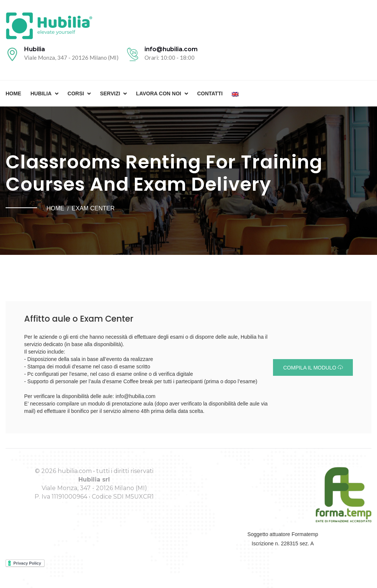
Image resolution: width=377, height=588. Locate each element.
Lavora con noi (158, 93)
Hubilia (41, 93)
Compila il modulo (313, 368)
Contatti (210, 93)
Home (13, 93)
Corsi (76, 93)
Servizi (110, 93)
